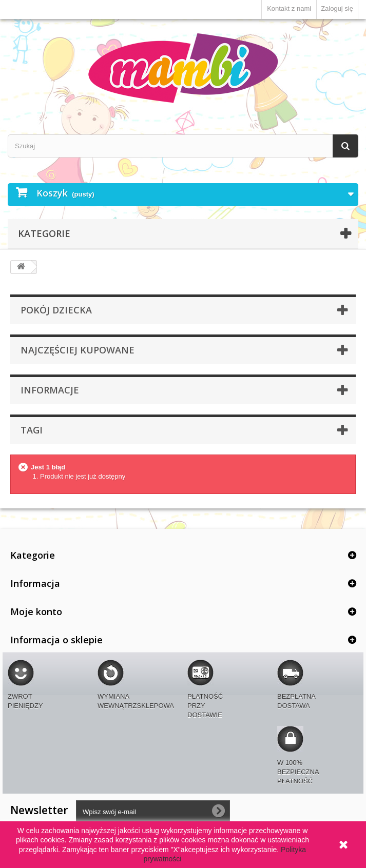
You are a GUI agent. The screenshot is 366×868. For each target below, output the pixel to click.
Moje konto (36, 611)
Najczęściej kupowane (78, 350)
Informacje (50, 390)
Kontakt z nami (289, 8)
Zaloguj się (337, 8)
